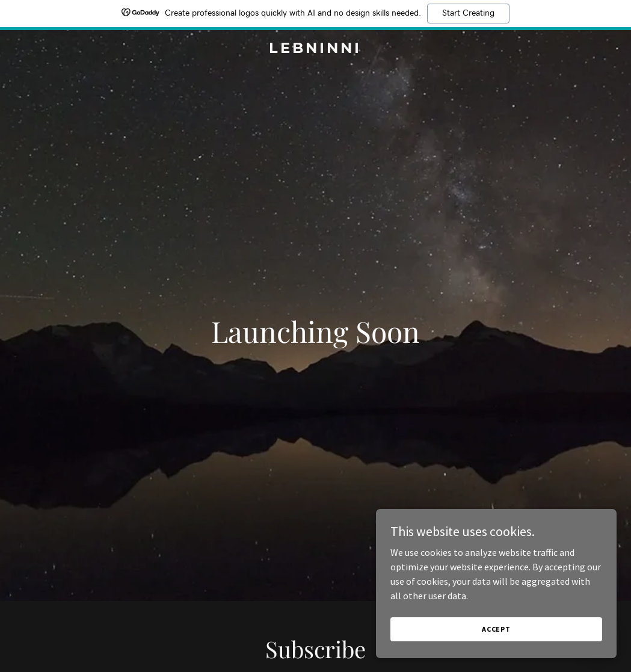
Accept (496, 629)
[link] (316, 49)
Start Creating (468, 13)
